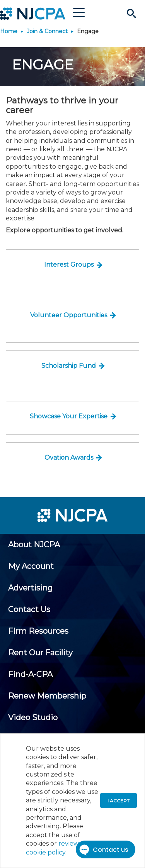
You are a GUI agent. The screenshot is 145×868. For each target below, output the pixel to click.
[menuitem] (34, 545)
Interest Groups (69, 265)
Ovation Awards (69, 458)
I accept (119, 801)
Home (9, 31)
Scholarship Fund (69, 366)
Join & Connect (47, 31)
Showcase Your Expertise (69, 416)
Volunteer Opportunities (69, 315)
